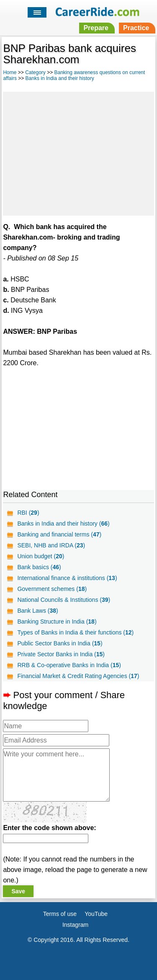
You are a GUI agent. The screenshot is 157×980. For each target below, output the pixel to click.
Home (10, 72)
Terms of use (60, 914)
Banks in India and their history (60, 78)
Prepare (96, 28)
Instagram (75, 925)
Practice (136, 28)
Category (35, 72)
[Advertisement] (78, 152)
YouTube (96, 914)
